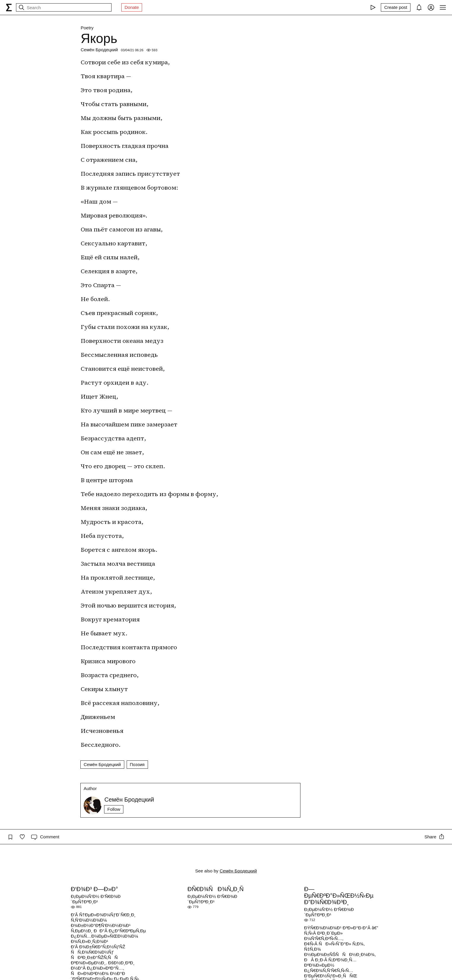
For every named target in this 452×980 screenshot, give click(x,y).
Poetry (87, 28)
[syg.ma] (9, 7)
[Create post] (396, 7)
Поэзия (137, 764)
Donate (132, 7)
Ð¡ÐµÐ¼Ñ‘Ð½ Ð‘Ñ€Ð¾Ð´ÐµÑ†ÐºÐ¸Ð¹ (96, 899)
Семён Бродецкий (99, 50)
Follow (114, 809)
